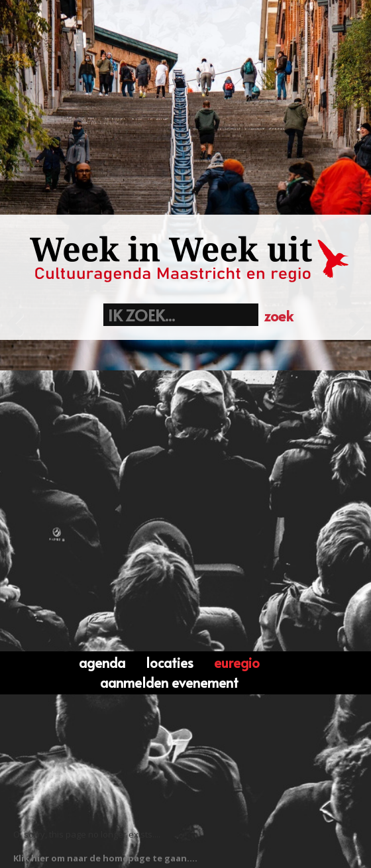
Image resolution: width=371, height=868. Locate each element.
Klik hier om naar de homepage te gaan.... (105, 858)
